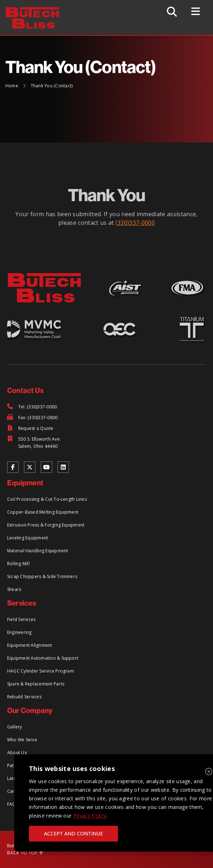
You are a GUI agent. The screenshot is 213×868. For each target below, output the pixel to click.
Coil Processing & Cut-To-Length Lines (47, 499)
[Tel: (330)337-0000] (32, 407)
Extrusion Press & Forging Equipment (46, 525)
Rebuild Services (24, 697)
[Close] (209, 772)
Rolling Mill (18, 564)
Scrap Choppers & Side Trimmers (42, 576)
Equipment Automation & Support (43, 658)
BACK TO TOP (25, 853)
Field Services (21, 619)
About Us (17, 753)
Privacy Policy (90, 816)
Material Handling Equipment (38, 551)
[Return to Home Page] (36, 11)
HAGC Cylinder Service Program (41, 671)
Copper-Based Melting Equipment (43, 512)
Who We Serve (22, 740)
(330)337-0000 (135, 223)
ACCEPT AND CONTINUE (73, 833)
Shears (14, 589)
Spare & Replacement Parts (36, 684)
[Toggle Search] (172, 12)
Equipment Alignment (30, 645)
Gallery (15, 727)
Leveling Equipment (28, 538)
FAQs (13, 804)
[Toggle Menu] (196, 11)
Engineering (19, 632)
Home (12, 86)
